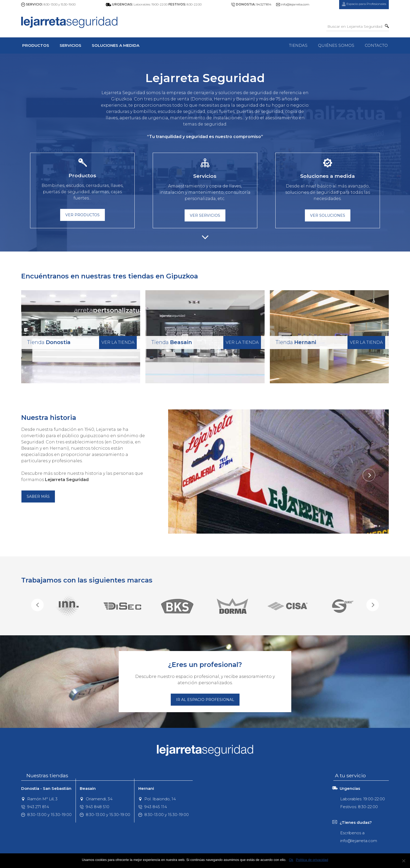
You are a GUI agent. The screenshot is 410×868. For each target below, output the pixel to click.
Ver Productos (82, 215)
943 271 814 (35, 807)
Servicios (70, 45)
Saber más (38, 496)
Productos (36, 45)
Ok (291, 860)
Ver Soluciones (328, 215)
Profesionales (364, 4)
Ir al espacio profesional (205, 700)
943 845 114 (153, 807)
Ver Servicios (205, 215)
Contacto (376, 45)
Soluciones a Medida (116, 45)
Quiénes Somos (336, 45)
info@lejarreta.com (295, 4)
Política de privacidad (312, 860)
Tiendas (298, 45)
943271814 (264, 4)
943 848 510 (95, 807)
